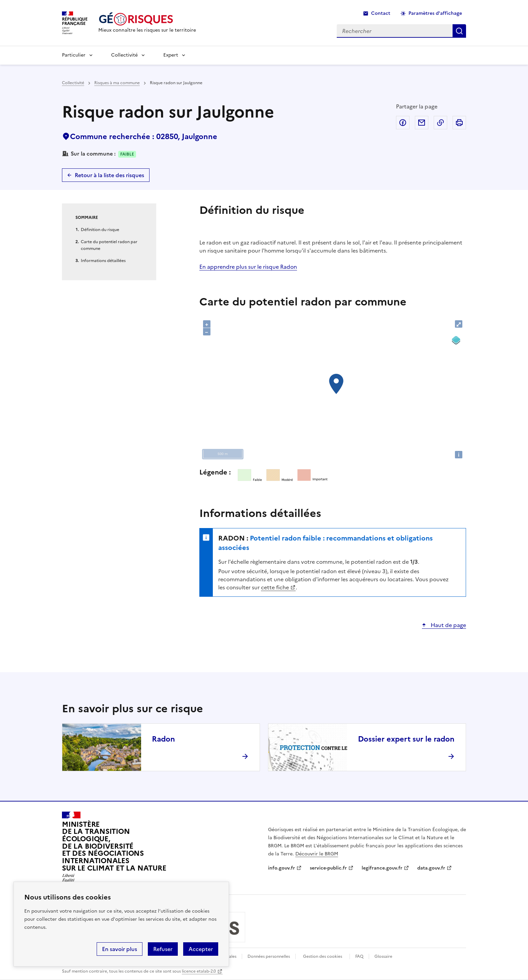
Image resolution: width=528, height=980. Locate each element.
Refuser (163, 949)
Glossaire (383, 956)
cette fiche (275, 587)
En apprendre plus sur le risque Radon (248, 267)
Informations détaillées (103, 261)
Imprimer (459, 123)
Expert (171, 55)
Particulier (74, 55)
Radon (163, 739)
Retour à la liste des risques (109, 175)
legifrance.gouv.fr (382, 868)
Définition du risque (100, 230)
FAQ (359, 956)
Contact (381, 13)
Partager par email (422, 123)
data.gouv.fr (431, 868)
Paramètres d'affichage (435, 13)
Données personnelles (269, 956)
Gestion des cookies (323, 956)
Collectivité (124, 55)
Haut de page (448, 625)
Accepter (201, 949)
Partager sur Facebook (403, 123)
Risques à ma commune (117, 83)
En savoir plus (120, 949)
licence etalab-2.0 (199, 971)
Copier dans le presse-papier (440, 123)
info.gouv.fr (282, 868)
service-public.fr (328, 868)
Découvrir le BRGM (317, 854)
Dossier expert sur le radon (406, 739)
